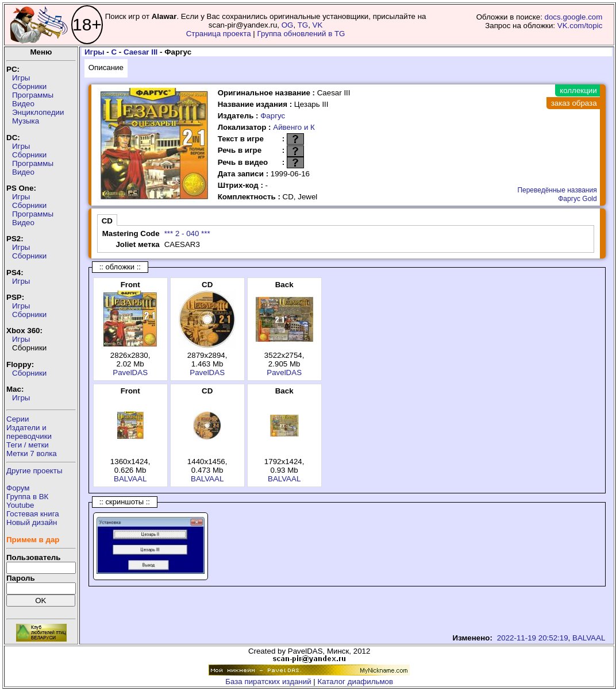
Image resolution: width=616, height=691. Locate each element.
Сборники (29, 86)
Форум (18, 488)
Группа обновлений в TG (301, 34)
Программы (33, 95)
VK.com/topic (580, 26)
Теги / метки (28, 445)
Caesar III (140, 52)
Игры (21, 78)
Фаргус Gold (577, 199)
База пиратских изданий (268, 682)
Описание (106, 67)
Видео (23, 104)
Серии (18, 419)
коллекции (578, 90)
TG (303, 25)
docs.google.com (574, 17)
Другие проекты (34, 471)
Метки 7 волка (32, 453)
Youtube (20, 505)
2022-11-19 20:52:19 (533, 638)
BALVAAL (130, 479)
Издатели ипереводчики (29, 432)
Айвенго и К (294, 127)
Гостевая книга (33, 514)
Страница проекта (219, 34)
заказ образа (574, 103)
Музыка (26, 121)
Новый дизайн (32, 522)
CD (107, 221)
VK (318, 25)
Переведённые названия (557, 190)
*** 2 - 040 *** (187, 233)
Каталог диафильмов (356, 682)
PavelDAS (130, 372)
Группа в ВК (27, 497)
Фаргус (273, 116)
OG (288, 25)
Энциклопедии (38, 112)
